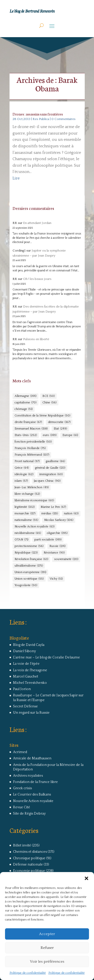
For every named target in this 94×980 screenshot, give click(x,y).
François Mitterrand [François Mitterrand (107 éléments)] (32, 455)
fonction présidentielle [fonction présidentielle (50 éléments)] (33, 442)
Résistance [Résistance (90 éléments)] (54, 553)
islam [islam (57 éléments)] (21, 481)
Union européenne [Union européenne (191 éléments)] (30, 572)
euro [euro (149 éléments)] (50, 435)
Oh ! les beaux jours (37, 279)
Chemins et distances (30, 852)
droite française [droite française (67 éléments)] (28, 422)
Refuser (47, 948)
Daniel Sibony (24, 651)
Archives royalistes (28, 776)
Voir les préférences (47, 962)
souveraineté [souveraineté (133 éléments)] (66, 559)
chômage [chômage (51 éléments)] (24, 409)
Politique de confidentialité (28, 973)
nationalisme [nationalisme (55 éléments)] (26, 520)
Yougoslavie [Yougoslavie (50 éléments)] (26, 585)
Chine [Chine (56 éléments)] (49, 403)
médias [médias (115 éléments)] (50, 514)
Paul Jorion (22, 689)
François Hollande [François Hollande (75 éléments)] (30, 448)
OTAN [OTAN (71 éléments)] (21, 540)
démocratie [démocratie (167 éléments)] (59, 422)
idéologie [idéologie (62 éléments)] (24, 474)
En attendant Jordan (37, 223)
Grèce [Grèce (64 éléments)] (22, 468)
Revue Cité (22, 807)
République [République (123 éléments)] (26, 553)
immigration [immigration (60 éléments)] (51, 474)
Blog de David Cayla (29, 645)
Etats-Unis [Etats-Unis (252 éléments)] (26, 435)
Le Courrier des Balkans (32, 794)
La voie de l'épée (26, 664)
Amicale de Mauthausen (32, 758)
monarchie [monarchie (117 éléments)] (25, 514)
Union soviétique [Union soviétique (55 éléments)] (29, 579)
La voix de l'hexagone (30, 670)
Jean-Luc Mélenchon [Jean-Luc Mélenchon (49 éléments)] (32, 487)
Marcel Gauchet (26, 677)
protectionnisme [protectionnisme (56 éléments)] (29, 546)
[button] (86, 878)
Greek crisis (22, 788)
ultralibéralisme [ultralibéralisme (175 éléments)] (29, 566)
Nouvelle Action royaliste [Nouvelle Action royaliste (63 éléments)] (34, 527)
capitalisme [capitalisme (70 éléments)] (25, 403)
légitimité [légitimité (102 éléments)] (25, 507)
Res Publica (41, 119)
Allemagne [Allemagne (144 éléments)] (25, 396)
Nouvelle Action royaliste (33, 801)
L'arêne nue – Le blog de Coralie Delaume (46, 657)
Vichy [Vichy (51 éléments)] (56, 579)
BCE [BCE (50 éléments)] (49, 396)
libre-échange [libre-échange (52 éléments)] (27, 494)
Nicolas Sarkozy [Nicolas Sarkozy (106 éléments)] (59, 520)
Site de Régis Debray (29, 814)
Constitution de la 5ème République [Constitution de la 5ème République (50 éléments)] (42, 416)
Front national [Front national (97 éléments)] (27, 461)
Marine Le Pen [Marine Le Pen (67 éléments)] (53, 507)
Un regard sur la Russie (31, 713)
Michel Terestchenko (30, 683)
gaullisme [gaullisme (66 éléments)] (55, 461)
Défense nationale (28, 865)
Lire (16, 178)
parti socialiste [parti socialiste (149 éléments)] (48, 540)
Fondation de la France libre (35, 782)
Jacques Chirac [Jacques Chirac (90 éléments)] (47, 481)
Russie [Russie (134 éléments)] (57, 546)
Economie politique (29, 871)
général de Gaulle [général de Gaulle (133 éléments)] (50, 468)
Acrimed (20, 752)
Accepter (47, 934)
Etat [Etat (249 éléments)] (60, 429)
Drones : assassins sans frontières (38, 114)
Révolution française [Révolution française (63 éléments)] (31, 559)
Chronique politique (29, 858)
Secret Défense (25, 706)
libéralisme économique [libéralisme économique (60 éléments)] (34, 501)
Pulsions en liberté (36, 339)
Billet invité (22, 845)
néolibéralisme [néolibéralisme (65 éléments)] (28, 533)
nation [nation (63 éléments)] (71, 514)
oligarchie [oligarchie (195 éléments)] (57, 533)
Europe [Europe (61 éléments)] (70, 435)
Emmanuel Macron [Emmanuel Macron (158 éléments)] (31, 429)
